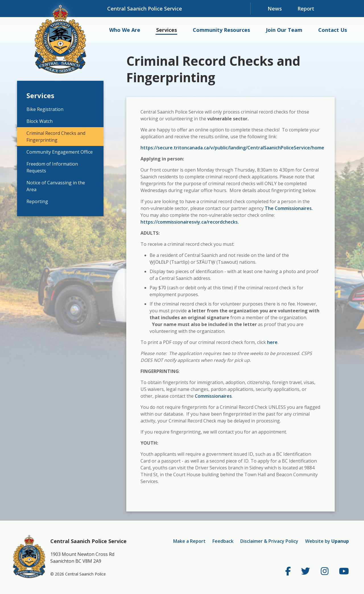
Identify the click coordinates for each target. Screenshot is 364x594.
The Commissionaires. (288, 208)
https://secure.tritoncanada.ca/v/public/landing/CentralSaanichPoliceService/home (232, 148)
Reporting (37, 201)
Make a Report (189, 541)
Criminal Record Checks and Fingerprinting (56, 137)
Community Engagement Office (60, 152)
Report (306, 9)
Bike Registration (45, 109)
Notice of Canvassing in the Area (56, 186)
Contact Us (333, 30)
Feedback (223, 541)
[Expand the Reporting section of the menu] (98, 201)
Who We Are (125, 30)
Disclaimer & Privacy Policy (269, 541)
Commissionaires (213, 396)
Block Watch (40, 121)
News (275, 9)
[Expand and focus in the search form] (338, 9)
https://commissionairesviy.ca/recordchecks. (190, 222)
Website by (327, 541)
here (272, 342)
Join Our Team (284, 30)
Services (167, 30)
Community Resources (221, 30)
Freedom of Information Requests (52, 167)
